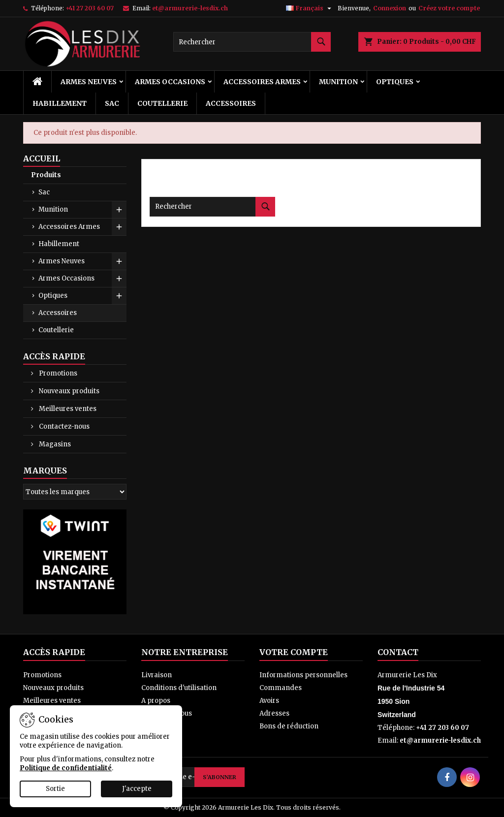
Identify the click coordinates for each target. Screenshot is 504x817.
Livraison (157, 675)
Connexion (390, 8)
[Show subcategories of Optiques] (119, 296)
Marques (45, 471)
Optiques (395, 82)
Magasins (54, 444)
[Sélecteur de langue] (310, 8)
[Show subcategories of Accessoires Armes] (119, 227)
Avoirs (269, 701)
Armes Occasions (170, 82)
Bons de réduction (289, 726)
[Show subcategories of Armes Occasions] (119, 279)
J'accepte (137, 789)
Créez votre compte (449, 8)
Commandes (281, 688)
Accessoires (231, 103)
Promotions (57, 373)
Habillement (60, 103)
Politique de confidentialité (66, 768)
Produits (46, 175)
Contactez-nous (63, 426)
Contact (398, 652)
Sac (112, 103)
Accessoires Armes (262, 82)
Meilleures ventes (67, 409)
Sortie (55, 789)
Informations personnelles (303, 675)
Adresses (274, 713)
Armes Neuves (89, 82)
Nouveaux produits (68, 391)
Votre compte (294, 652)
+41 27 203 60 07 (90, 8)
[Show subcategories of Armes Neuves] (119, 261)
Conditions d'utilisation (179, 688)
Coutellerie (162, 103)
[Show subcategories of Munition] (119, 210)
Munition (338, 82)
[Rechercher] (252, 42)
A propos (156, 701)
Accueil (42, 158)
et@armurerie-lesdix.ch (190, 8)
